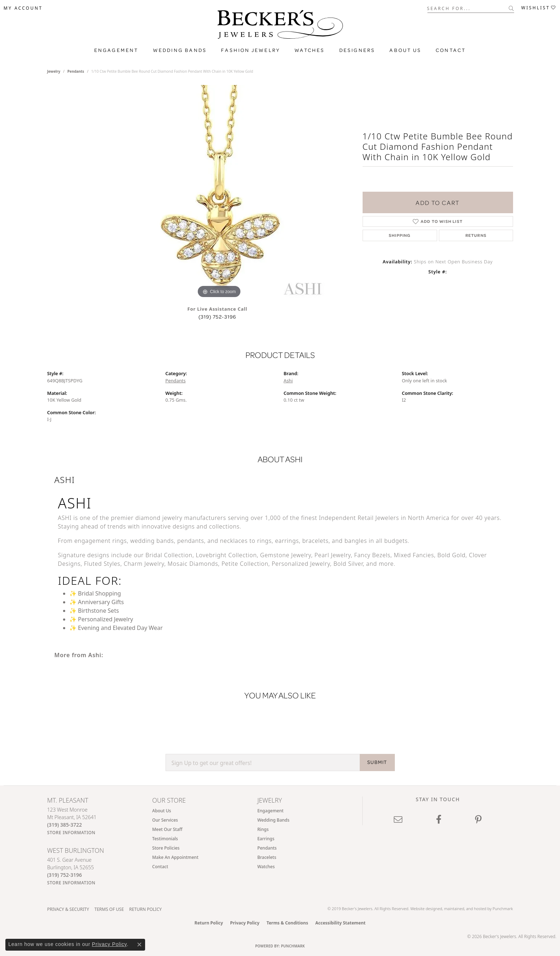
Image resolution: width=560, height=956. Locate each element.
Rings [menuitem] (263, 829)
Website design (424, 909)
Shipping (400, 235)
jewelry (54, 71)
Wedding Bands (180, 50)
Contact (451, 50)
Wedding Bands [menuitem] (273, 820)
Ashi (288, 381)
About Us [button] (405, 50)
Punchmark (503, 909)
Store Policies (166, 848)
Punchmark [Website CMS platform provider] (293, 946)
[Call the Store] (65, 825)
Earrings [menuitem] (266, 839)
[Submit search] (511, 8)
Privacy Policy (245, 923)
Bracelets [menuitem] (267, 857)
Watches (310, 50)
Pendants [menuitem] (267, 848)
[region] (219, 192)
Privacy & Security (68, 909)
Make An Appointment (175, 857)
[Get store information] (71, 833)
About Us (162, 811)
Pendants (76, 71)
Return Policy (146, 909)
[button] (23, 8)
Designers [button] (357, 50)
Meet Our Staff (167, 829)
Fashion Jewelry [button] (251, 50)
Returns (476, 235)
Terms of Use (109, 909)
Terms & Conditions (287, 923)
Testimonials (165, 839)
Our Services (165, 820)
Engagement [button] (116, 50)
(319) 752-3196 (217, 317)
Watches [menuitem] (266, 867)
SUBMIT (377, 762)
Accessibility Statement (340, 923)
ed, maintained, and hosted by (465, 909)
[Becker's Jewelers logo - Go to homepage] (280, 26)
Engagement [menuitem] (270, 811)
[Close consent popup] (139, 945)
